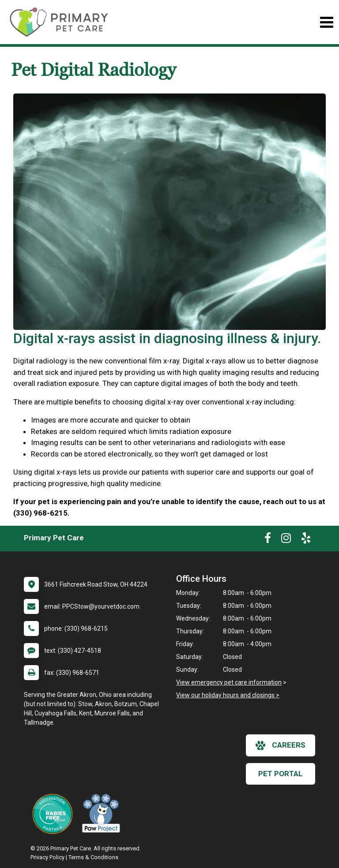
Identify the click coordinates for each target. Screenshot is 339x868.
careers (281, 745)
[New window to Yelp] (306, 540)
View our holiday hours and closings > (228, 695)
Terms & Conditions (93, 857)
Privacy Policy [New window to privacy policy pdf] (47, 857)
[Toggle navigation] (326, 22)
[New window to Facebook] (268, 540)
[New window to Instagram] (286, 540)
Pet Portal (281, 774)
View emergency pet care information (229, 682)
